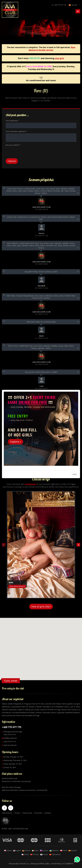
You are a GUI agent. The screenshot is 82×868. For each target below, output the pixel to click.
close (75, 474)
